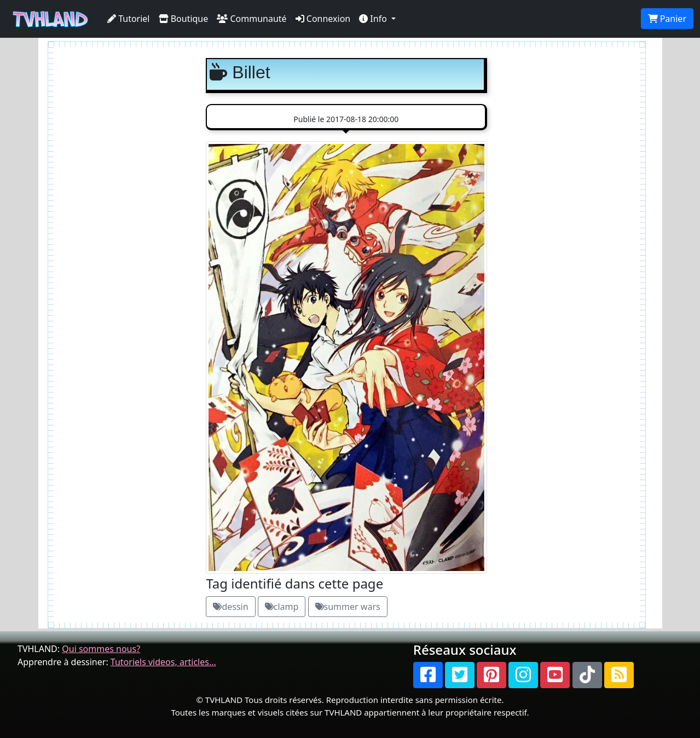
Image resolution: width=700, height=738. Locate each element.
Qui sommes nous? (101, 649)
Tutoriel (129, 19)
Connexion (323, 19)
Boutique (184, 19)
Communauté (251, 19)
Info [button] (374, 19)
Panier (667, 19)
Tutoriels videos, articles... (163, 662)
